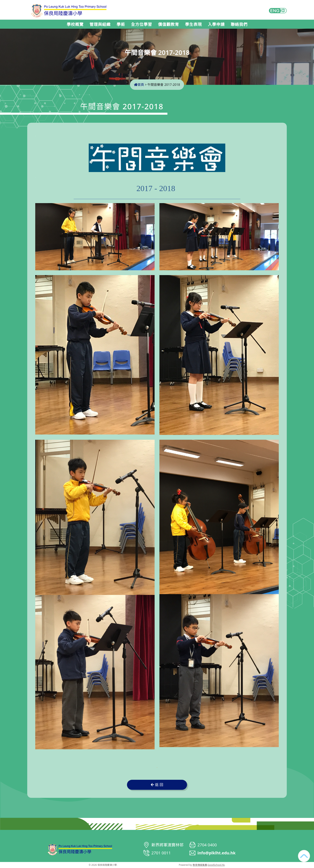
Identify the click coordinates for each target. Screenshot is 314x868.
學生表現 (193, 24)
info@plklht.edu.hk (216, 853)
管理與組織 (100, 24)
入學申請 (216, 24)
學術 (121, 24)
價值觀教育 (169, 24)
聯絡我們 (239, 24)
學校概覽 (75, 24)
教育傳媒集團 (200, 865)
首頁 (139, 85)
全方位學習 (141, 24)
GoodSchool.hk (216, 865)
